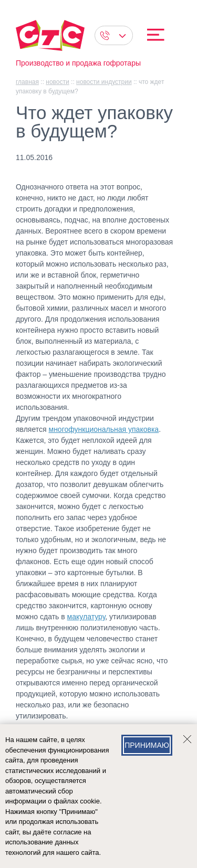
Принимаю (147, 745)
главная (27, 82)
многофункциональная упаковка (104, 429)
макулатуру (86, 617)
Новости (57, 82)
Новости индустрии (104, 82)
